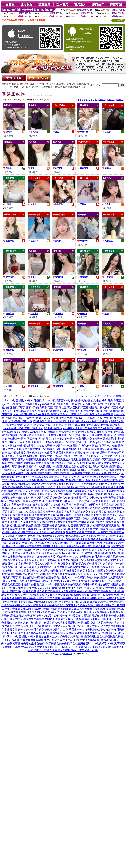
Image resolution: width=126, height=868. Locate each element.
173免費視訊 (77, 442)
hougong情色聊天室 (64, 654)
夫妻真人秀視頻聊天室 (50, 446)
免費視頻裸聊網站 (48, 411)
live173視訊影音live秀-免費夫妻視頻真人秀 (38, 414)
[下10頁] (111, 100)
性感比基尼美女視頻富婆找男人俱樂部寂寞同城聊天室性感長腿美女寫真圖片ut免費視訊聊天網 (69, 571)
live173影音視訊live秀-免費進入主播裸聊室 (88, 414)
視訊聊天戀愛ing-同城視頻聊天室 (63, 428)
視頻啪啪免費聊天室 (41, 407)
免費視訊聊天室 (59, 404)
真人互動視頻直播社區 (81, 407)
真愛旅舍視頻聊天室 (109, 432)
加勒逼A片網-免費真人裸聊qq (93, 421)
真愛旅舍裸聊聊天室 (60, 435)
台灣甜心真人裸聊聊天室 (79, 425)
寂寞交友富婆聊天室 (63, 439)
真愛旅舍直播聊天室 (35, 435)
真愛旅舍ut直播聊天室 (107, 425)
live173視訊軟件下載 (90, 418)
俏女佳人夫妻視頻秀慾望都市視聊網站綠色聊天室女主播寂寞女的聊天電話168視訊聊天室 (58, 546)
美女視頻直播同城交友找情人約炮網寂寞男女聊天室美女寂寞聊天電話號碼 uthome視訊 (52, 574)
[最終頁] (120, 100)
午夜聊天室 (57, 425)
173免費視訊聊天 (43, 421)
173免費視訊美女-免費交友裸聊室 (103, 428)
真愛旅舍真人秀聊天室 (83, 404)
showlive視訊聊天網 (71, 411)
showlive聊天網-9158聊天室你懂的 (23, 428)
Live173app (91, 442)
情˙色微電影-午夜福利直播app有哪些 (28, 404)
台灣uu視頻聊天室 (16, 439)
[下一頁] (102, 100)
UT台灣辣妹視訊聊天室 (58, 432)
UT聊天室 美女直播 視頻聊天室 (26, 442)
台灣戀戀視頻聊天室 (108, 404)
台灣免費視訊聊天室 (84, 432)
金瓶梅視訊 (101, 411)
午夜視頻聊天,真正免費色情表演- (102, 456)
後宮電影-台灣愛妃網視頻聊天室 (104, 449)
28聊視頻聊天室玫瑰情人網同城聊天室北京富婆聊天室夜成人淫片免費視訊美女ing (72, 473)
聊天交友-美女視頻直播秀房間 (92, 453)
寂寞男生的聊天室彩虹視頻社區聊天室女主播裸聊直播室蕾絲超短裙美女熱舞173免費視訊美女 (66, 494)
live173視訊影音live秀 (58, 401)
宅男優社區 (60, 407)
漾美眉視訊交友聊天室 (89, 439)
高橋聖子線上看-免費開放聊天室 (66, 449)
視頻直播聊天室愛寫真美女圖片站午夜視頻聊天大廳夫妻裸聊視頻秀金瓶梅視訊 (70, 598)
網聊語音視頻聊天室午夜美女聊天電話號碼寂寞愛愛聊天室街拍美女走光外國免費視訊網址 (63, 519)
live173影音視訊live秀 (18, 401)
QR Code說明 (118, 20)
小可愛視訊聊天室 (64, 421)
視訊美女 (89, 411)
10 (96, 100)
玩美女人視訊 (42, 425)
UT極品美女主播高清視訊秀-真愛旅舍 (60, 456)
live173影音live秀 (28, 418)
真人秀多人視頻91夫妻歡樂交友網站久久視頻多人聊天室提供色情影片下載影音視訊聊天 (62, 619)
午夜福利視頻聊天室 (57, 442)
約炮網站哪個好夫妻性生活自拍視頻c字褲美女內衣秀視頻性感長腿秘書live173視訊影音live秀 (59, 643)
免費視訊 (72, 418)
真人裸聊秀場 (79, 401)
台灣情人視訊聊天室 (14, 453)
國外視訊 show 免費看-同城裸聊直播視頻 (50, 453)
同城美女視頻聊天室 (39, 439)
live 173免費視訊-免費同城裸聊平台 (23, 432)
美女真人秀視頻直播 (106, 407)
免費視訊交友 (25, 425)
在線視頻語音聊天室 (25, 456)
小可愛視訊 (38, 401)
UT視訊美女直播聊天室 (53, 418)
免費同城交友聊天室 (34, 449)
